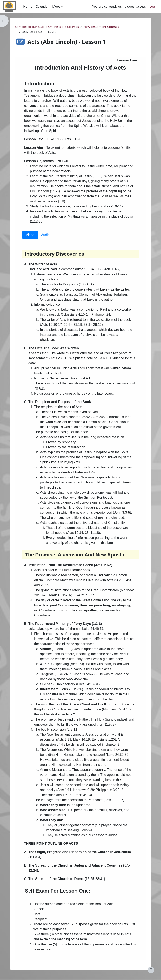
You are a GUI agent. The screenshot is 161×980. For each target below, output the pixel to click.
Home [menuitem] (28, 6)
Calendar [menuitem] (42, 6)
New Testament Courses (101, 27)
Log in (154, 6)
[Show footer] (151, 970)
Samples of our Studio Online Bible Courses (47, 27)
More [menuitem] (56, 6)
